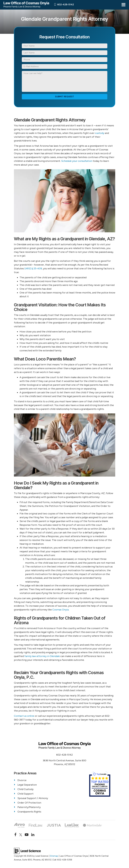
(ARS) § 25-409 (33, 268)
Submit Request (64, 97)
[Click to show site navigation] (123, 5)
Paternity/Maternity (29, 807)
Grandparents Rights (29, 812)
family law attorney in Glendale (42, 656)
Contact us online (24, 716)
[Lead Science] (27, 851)
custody (100, 133)
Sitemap (54, 856)
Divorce (22, 780)
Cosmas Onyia (60, 610)
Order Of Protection (29, 803)
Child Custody (25, 789)
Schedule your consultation (77, 161)
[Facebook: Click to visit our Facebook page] (15, 835)
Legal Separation (27, 785)
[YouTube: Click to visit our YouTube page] (27, 835)
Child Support (25, 794)
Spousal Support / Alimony (33, 798)
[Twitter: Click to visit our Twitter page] (21, 835)
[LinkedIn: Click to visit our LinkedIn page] (33, 835)
